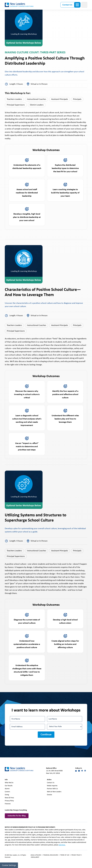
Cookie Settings (9, 865)
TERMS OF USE (65, 855)
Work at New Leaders (54, 792)
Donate (49, 795)
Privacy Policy (9, 801)
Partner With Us (52, 789)
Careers (7, 792)
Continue (46, 735)
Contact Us (67, 5)
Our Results (9, 786)
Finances (8, 804)
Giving (7, 795)
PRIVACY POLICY (76, 855)
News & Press (9, 798)
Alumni (7, 789)
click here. (62, 845)
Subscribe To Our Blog (17, 816)
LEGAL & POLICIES (36, 855)
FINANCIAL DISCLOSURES (51, 855)
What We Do (9, 783)
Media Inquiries (52, 786)
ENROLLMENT (35, 857)
